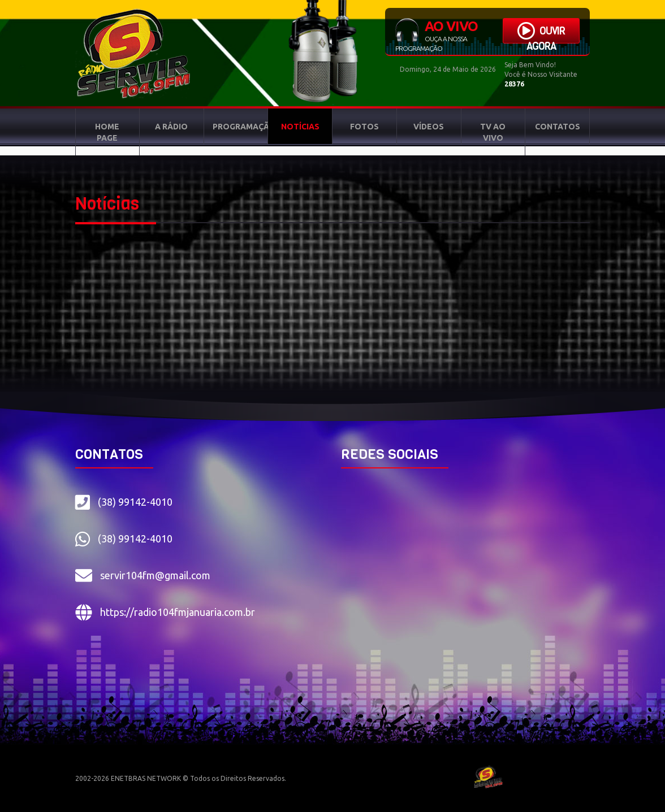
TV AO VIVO (493, 132)
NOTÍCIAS (300, 127)
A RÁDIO (171, 127)
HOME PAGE (107, 132)
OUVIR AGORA (541, 32)
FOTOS (364, 127)
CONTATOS (558, 127)
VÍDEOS (429, 127)
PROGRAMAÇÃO (241, 127)
